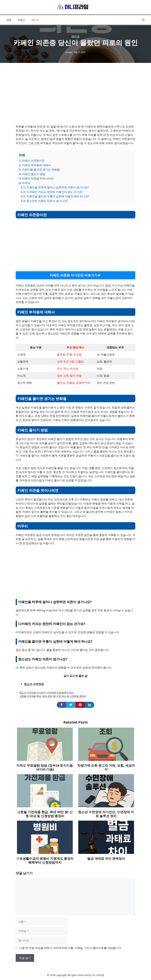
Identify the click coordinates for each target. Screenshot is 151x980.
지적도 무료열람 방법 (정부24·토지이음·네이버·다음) (45, 767)
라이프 (35, 20)
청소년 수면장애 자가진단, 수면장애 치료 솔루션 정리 (47, 692)
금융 (9, 20)
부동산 (21, 20)
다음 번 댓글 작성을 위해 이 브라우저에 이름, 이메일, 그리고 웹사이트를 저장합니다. (70, 948)
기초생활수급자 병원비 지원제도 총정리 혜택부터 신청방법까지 (45, 860)
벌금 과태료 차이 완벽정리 (106, 858)
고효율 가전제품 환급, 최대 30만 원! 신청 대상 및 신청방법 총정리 (53, 696)
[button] (143, 20)
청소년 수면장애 (34, 684)
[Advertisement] (75, 98)
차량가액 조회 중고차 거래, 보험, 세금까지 (106, 767)
